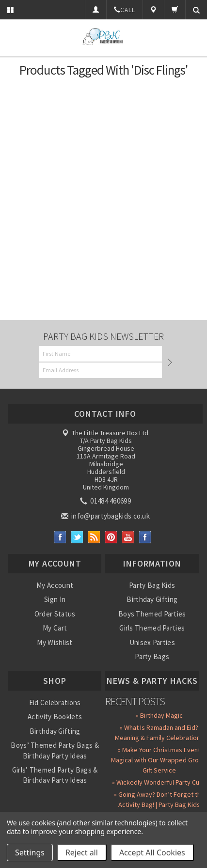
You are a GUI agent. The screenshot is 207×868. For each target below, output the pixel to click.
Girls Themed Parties (152, 628)
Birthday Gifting (152, 599)
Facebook (60, 537)
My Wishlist (55, 642)
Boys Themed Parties (152, 614)
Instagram (145, 537)
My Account (55, 585)
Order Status (55, 614)
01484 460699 (106, 501)
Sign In (55, 599)
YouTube (128, 537)
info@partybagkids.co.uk (106, 516)
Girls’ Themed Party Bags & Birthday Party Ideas (55, 775)
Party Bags (152, 656)
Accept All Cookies (152, 852)
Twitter (77, 537)
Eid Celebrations (55, 702)
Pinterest (111, 537)
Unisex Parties (152, 642)
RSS (94, 537)
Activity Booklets (55, 717)
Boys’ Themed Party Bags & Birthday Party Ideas (55, 750)
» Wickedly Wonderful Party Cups (159, 782)
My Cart (55, 628)
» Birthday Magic (159, 715)
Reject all (82, 852)
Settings (30, 852)
